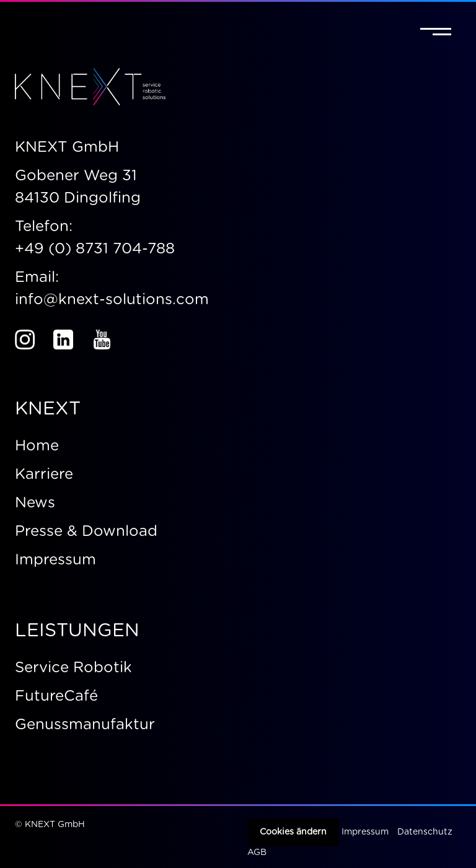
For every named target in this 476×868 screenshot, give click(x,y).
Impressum (365, 832)
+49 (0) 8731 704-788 (95, 249)
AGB (257, 853)
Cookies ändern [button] (293, 832)
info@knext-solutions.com (114, 300)
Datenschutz (425, 832)
